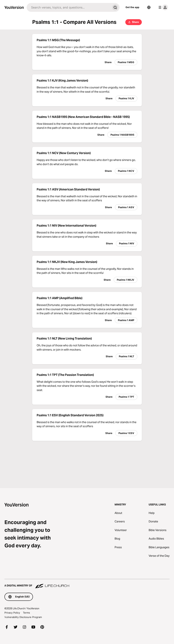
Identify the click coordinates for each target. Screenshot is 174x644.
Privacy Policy (12, 613)
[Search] (69, 7)
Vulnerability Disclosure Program (23, 617)
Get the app (132, 7)
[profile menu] (163, 7)
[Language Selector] (149, 7)
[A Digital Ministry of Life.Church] (87, 584)
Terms (26, 613)
